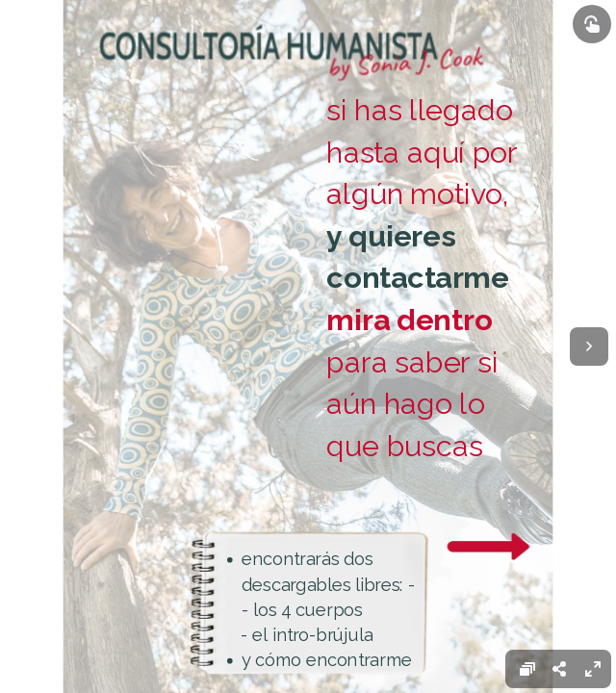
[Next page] (589, 346)
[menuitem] (593, 669)
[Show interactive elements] (592, 24)
